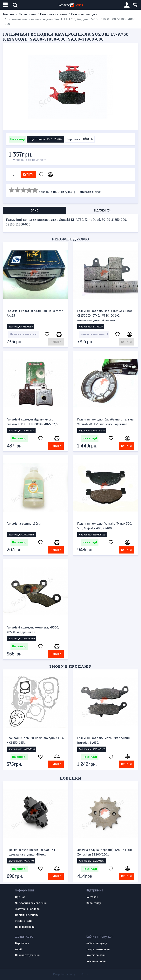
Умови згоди (23, 921)
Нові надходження (27, 955)
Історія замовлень (98, 950)
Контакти (92, 897)
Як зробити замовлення (31, 903)
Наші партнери (25, 927)
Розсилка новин (96, 961)
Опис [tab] (34, 211)
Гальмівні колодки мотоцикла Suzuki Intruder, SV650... (104, 740)
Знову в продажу (70, 666)
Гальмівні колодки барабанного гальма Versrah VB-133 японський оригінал (105, 422)
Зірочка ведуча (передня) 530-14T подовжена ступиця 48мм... (31, 852)
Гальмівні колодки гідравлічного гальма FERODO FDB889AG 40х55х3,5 (32, 422)
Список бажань (96, 955)
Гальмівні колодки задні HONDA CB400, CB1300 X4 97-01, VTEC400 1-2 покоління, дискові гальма (105, 316)
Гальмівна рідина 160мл (24, 524)
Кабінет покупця (96, 943)
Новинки (71, 778)
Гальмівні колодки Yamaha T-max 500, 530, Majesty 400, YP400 (104, 526)
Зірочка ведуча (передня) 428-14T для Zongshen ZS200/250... (105, 852)
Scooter (70, 5)
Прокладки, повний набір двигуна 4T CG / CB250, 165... (35, 740)
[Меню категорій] (6, 5)
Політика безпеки (27, 915)
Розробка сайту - (70, 974)
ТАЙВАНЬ (87, 139)
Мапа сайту (93, 903)
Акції (18, 950)
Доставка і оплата (27, 909)
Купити (28, 175)
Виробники (22, 943)
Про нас (20, 897)
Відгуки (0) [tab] (102, 211)
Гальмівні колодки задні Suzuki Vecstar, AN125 (35, 313)
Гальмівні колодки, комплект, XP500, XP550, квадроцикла (33, 630)
